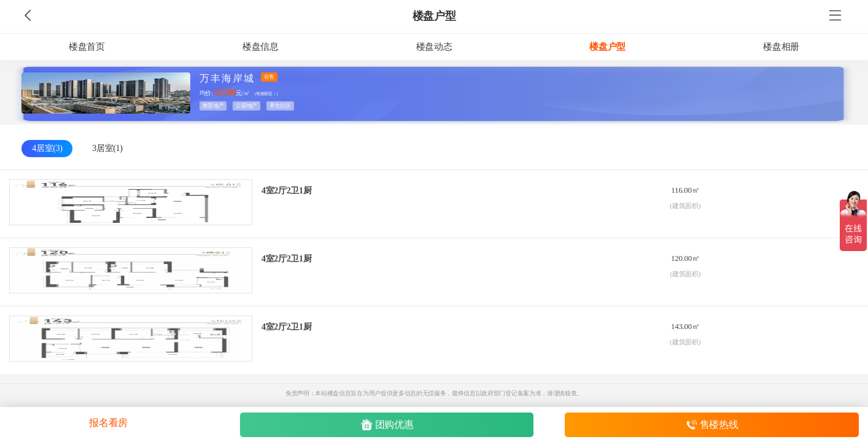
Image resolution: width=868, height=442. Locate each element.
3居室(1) (107, 148)
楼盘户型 (434, 16)
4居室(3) (47, 148)
